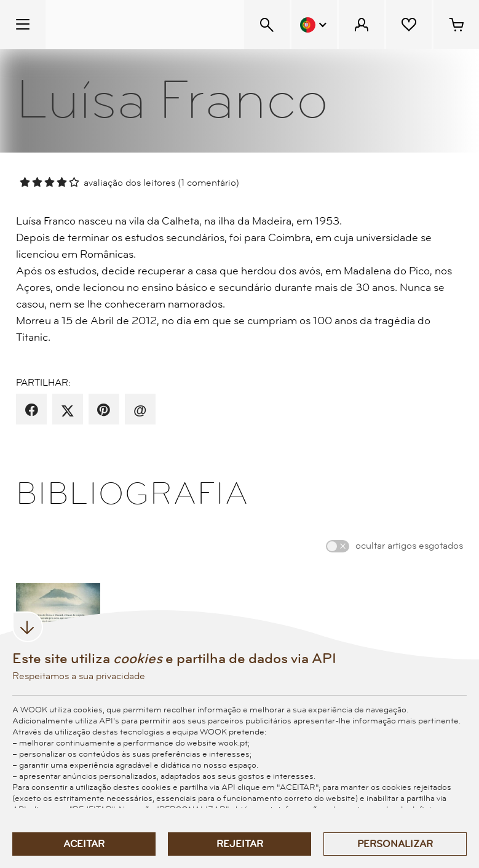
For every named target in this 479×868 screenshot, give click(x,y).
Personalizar (395, 844)
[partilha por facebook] (32, 410)
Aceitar (84, 844)
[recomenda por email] (140, 410)
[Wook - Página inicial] (121, 25)
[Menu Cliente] (362, 25)
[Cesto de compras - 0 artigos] (456, 25)
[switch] (338, 546)
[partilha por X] (68, 410)
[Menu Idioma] (314, 25)
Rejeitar (240, 844)
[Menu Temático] (23, 25)
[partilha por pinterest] (104, 410)
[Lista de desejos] (409, 25)
